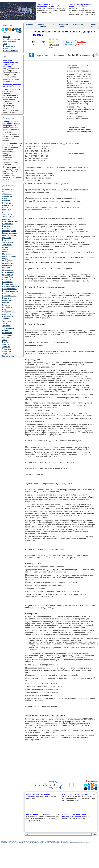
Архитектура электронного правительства (80, 5)
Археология (7, 194)
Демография (7, 214)
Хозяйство (6, 342)
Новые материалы (11, 51)
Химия (5, 340)
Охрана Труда (8, 277)
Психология (7, 298)
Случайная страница (12, 39)
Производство (8, 293)
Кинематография (9, 231)
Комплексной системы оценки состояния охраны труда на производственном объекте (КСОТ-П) (12, 93)
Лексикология (8, 242)
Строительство (8, 317)
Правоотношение (9, 284)
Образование (8, 275)
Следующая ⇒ (87, 55)
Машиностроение (9, 256)
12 (71, 785)
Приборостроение (9, 289)
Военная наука (8, 205)
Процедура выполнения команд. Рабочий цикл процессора (11, 63)
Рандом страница (42, 25)
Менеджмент (7, 261)
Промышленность (9, 296)
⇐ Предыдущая (58, 55)
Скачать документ (69, 43)
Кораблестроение (9, 235)
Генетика (6, 208)
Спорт (5, 310)
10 (62, 785)
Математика (7, 254)
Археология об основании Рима (75, 794)
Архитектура (7, 196)
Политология (7, 282)
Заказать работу (81, 43)
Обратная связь (10, 41)
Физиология (7, 333)
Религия (6, 303)
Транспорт (6, 326)
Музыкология (8, 270)
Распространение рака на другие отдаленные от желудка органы (12, 145)
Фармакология (8, 328)
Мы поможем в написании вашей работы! (78, 842)
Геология (6, 212)
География (7, 210)
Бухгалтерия (7, 203)
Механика (6, 268)
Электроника (7, 351)
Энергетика (7, 354)
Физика (5, 330)
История (6, 228)
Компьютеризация (9, 233)
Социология (7, 307)
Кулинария (7, 238)
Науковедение (8, 272)
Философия (7, 335)
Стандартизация (9, 312)
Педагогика (7, 279)
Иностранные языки (10, 221)
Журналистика (8, 217)
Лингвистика (7, 245)
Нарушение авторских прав (58, 842)
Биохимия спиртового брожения (39, 814)
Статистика (7, 314)
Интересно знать (10, 46)
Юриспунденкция (9, 356)
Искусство (6, 226)
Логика (5, 249)
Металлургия (7, 263)
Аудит (5, 198)
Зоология (6, 219)
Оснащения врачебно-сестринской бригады (12, 85)
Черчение (6, 344)
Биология (6, 201)
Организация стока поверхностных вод (46, 5)
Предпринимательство (11, 286)
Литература (7, 247)
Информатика (8, 224)
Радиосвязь (7, 300)
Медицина (6, 259)
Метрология (7, 266)
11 (67, 785)
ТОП (5, 44)
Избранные (8, 48)
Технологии (7, 321)
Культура (6, 240)
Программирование (10, 291)
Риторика (6, 305)
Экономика (7, 349)
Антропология (8, 191)
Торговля (6, 323)
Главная (6, 37)
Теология (6, 319)
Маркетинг (6, 252)
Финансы (6, 337)
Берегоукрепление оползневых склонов (11, 123)
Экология (6, 347)
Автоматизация (8, 189)
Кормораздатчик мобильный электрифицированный (74, 815)
